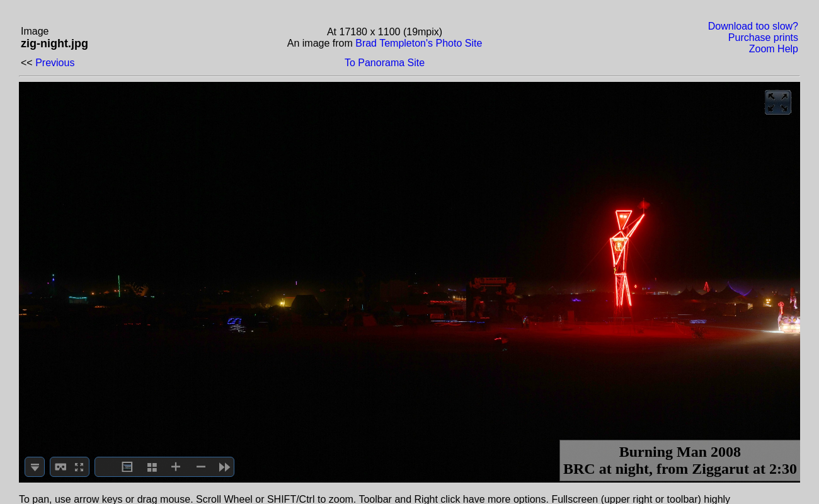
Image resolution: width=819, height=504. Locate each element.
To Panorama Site (385, 63)
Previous (55, 63)
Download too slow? (753, 26)
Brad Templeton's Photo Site (419, 43)
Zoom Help (774, 49)
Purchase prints (763, 37)
